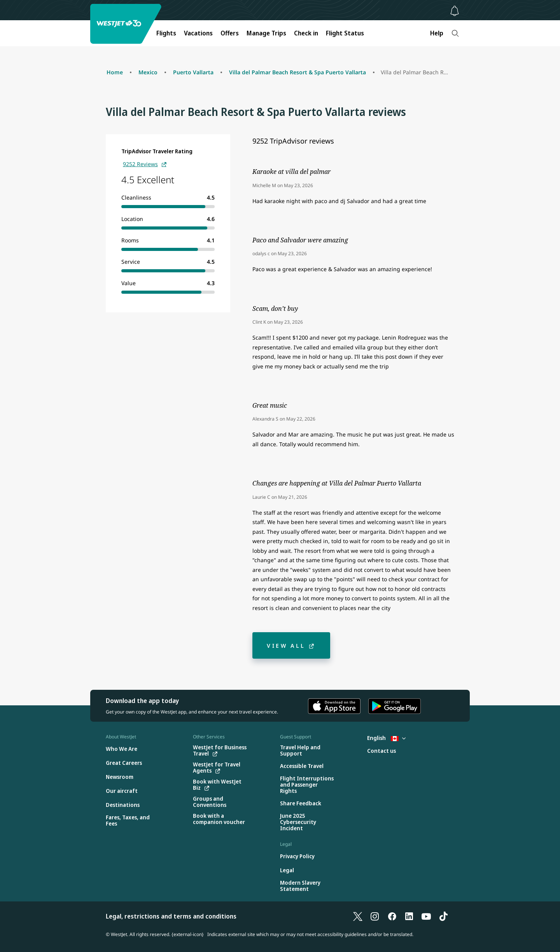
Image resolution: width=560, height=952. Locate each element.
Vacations (198, 33)
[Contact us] (381, 751)
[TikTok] (443, 916)
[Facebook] (392, 916)
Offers (230, 33)
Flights (166, 33)
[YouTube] (426, 916)
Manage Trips (266, 33)
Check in (306, 33)
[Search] (455, 33)
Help (437, 33)
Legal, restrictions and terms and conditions (171, 916)
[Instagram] (375, 916)
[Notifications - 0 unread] (455, 11)
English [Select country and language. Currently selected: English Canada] (386, 738)
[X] (358, 916)
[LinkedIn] (409, 916)
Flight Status (345, 33)
